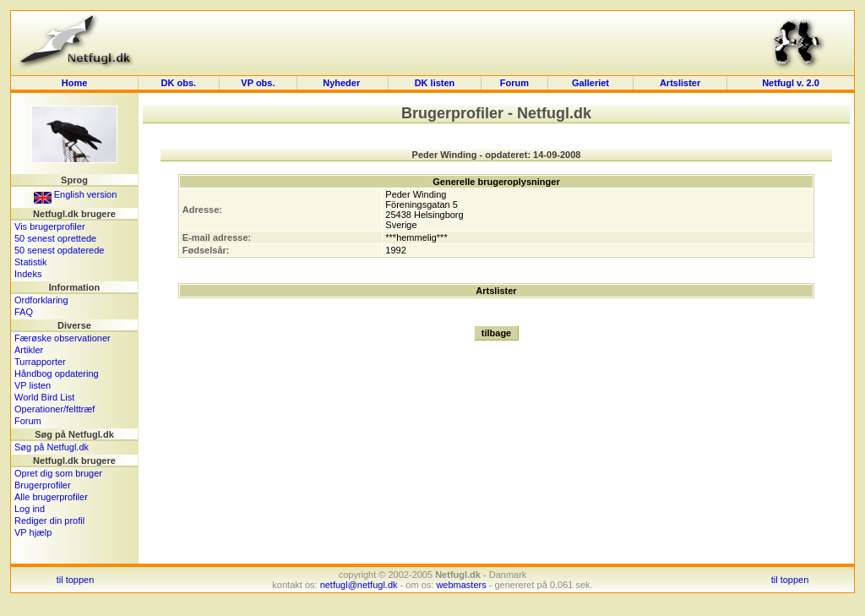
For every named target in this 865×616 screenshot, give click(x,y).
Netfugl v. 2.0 (791, 83)
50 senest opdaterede (59, 250)
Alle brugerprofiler (51, 497)
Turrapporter (40, 362)
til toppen (76, 580)
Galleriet (590, 83)
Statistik (31, 262)
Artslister (680, 83)
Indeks (28, 274)
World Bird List (44, 397)
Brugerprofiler (43, 485)
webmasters (461, 585)
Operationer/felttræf (54, 409)
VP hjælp (33, 532)
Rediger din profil (49, 521)
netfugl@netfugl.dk (359, 585)
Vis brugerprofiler (50, 226)
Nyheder (343, 83)
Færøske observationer (63, 338)
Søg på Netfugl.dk (52, 447)
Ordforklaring (41, 300)
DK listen (435, 83)
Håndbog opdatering (57, 373)
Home (75, 83)
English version (76, 194)
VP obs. (258, 83)
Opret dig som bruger (58, 473)
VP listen (33, 385)
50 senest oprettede (55, 238)
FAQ (24, 312)
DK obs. (179, 83)
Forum (514, 83)
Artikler (29, 350)
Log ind (30, 509)
